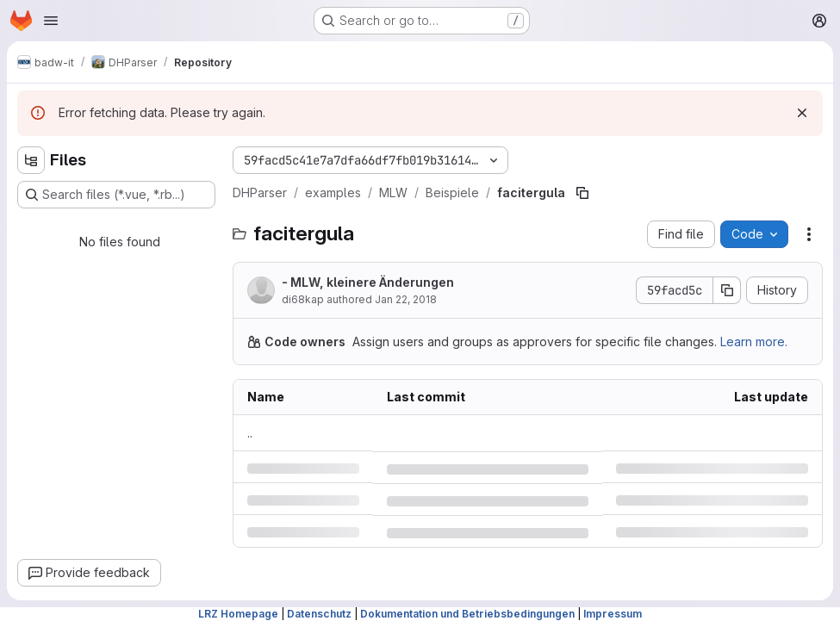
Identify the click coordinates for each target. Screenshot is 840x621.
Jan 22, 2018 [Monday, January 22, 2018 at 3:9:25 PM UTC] (406, 299)
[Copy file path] (582, 193)
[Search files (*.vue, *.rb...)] (116, 195)
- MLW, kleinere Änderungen (368, 282)
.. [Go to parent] (250, 433)
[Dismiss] (802, 113)
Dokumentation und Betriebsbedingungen (467, 614)
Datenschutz (319, 614)
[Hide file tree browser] (31, 160)
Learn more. (754, 342)
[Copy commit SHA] (727, 290)
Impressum (613, 614)
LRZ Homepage (238, 614)
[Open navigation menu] (51, 21)
